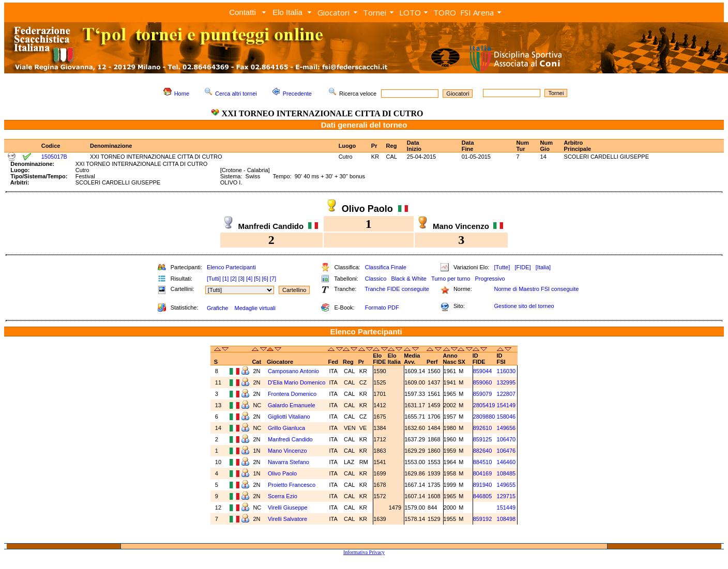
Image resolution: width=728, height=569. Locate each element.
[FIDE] (522, 267)
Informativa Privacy (364, 552)
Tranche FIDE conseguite (397, 289)
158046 (506, 417)
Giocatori (333, 12)
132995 (506, 382)
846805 (483, 496)
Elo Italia (287, 12)
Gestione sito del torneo (524, 306)
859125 (483, 439)
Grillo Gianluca (286, 428)
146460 (506, 462)
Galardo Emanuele (292, 405)
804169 (483, 473)
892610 (483, 428)
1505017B (54, 157)
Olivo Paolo (282, 473)
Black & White (408, 279)
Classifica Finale (386, 267)
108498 (506, 519)
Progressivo (490, 279)
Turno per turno (451, 279)
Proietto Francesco (292, 485)
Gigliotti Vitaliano (289, 417)
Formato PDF (382, 307)
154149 (506, 405)
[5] (257, 279)
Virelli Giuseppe (288, 508)
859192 (483, 519)
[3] (241, 279)
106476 (506, 451)
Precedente (297, 94)
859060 (483, 382)
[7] (273, 279)
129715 (506, 496)
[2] (233, 279)
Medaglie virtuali (255, 308)
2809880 (484, 417)
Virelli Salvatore (287, 519)
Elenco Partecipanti (231, 267)
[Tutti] (214, 279)
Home (182, 94)
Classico (376, 279)
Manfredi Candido (290, 439)
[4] (249, 279)
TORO (445, 12)
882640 (483, 451)
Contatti (242, 12)
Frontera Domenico (292, 394)
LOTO (410, 12)
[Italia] (543, 267)
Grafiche (218, 308)
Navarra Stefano (289, 462)
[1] (225, 279)
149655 (506, 485)
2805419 (484, 405)
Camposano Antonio (293, 371)
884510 (483, 462)
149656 (506, 428)
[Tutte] (502, 267)
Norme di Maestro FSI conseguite (536, 289)
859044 (483, 371)
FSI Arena (477, 12)
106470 (506, 439)
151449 (506, 508)
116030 (506, 371)
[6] (265, 279)
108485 (506, 473)
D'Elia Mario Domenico (297, 382)
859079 (483, 394)
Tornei (375, 12)
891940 (483, 485)
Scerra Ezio (283, 496)
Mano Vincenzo (287, 451)
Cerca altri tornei (236, 94)
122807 (506, 394)
